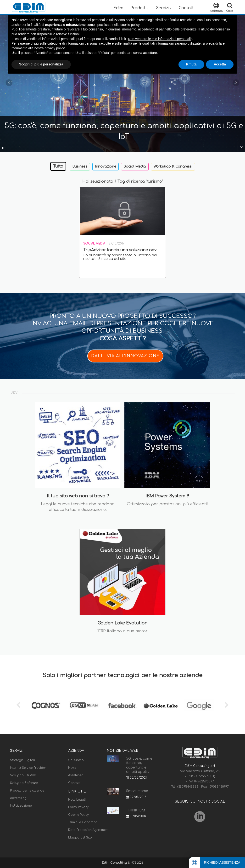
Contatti (187, 8)
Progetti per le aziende (27, 791)
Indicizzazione (21, 806)
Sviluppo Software (24, 783)
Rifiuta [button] (191, 64)
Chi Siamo (76, 760)
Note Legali (77, 800)
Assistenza (76, 775)
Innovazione (106, 166)
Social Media (135, 166)
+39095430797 (218, 787)
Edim (118, 8)
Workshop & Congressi (173, 166)
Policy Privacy (78, 807)
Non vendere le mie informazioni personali (159, 39)
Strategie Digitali (22, 760)
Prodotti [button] (140, 8)
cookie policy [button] (130, 25)
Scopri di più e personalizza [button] (41, 64)
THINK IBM (136, 810)
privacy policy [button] (55, 48)
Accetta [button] (220, 64)
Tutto (58, 166)
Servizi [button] (164, 8)
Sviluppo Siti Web (23, 775)
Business (80, 166)
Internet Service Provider (28, 768)
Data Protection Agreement (88, 830)
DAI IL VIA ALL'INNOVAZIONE (125, 356)
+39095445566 (188, 787)
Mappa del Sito (80, 838)
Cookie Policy (78, 815)
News (72, 768)
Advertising (18, 798)
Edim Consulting (115, 863)
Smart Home (137, 791)
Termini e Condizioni (83, 822)
